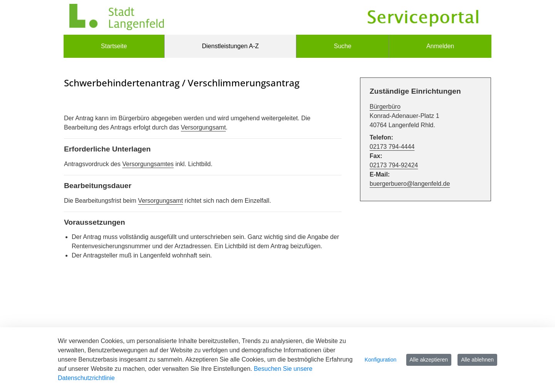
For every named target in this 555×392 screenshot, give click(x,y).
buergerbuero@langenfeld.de (410, 184)
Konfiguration (381, 360)
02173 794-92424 (394, 165)
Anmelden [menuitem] (440, 46)
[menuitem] (114, 46)
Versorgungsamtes (148, 164)
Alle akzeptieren (429, 360)
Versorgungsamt (203, 127)
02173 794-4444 (392, 147)
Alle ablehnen (477, 360)
